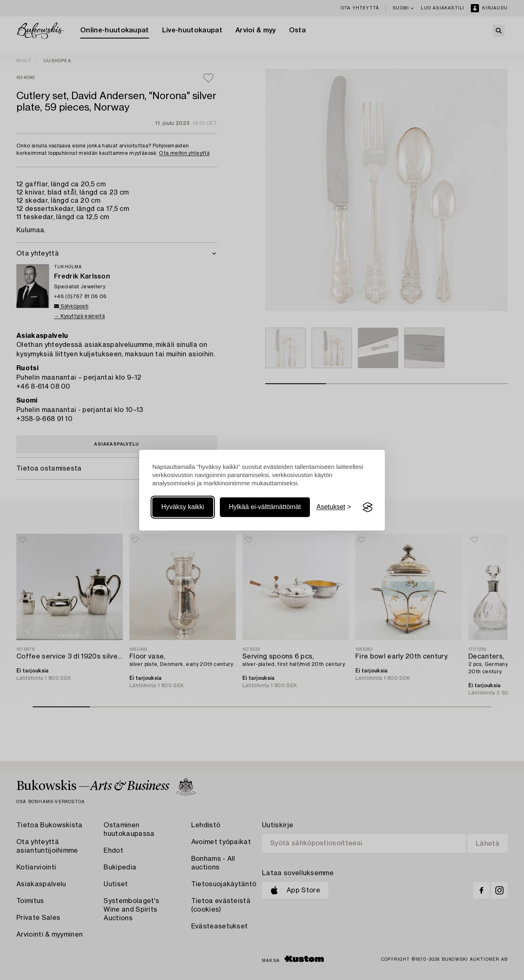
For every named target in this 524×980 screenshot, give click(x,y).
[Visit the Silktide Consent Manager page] (368, 507)
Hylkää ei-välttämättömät (265, 507)
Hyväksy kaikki (183, 507)
